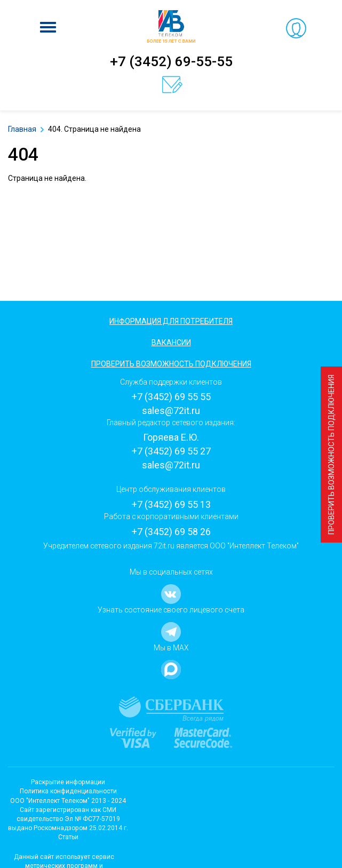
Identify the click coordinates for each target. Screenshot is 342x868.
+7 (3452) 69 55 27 (171, 451)
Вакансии (171, 343)
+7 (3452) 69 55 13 (171, 504)
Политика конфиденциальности (68, 791)
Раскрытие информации (68, 782)
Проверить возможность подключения (331, 455)
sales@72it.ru (171, 411)
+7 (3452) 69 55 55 (171, 397)
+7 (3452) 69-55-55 (171, 61)
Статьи (68, 837)
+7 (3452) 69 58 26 (171, 532)
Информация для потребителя (171, 321)
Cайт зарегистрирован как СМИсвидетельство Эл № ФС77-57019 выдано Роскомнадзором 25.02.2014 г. (68, 819)
